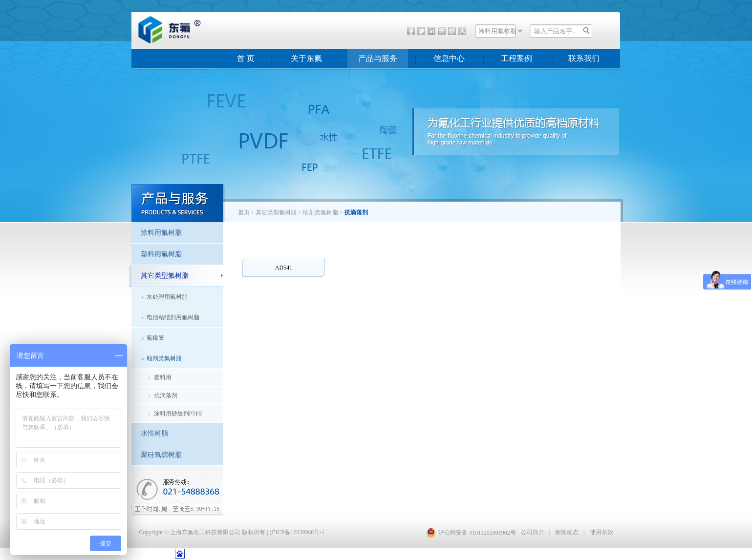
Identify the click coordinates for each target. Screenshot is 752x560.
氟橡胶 (155, 338)
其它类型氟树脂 (276, 212)
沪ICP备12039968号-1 (297, 532)
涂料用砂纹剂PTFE (178, 414)
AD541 (284, 268)
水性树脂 (154, 433)
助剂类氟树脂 (164, 358)
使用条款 (602, 532)
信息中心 (449, 58)
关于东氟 (306, 58)
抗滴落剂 (166, 395)
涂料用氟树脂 (161, 233)
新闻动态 (567, 532)
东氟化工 (162, 41)
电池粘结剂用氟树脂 (173, 317)
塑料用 (163, 377)
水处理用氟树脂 (167, 297)
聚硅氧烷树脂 (161, 455)
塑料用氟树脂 (161, 254)
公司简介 (533, 532)
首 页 (246, 58)
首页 (244, 212)
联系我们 (584, 58)
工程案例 (516, 58)
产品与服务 (378, 58)
